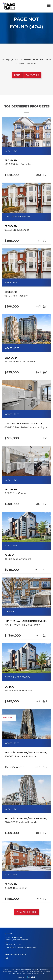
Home (17, 75)
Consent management (35, 973)
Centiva (31, 977)
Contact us (32, 75)
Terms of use (20, 973)
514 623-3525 (15, 945)
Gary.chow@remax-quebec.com (24, 947)
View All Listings (26, 912)
